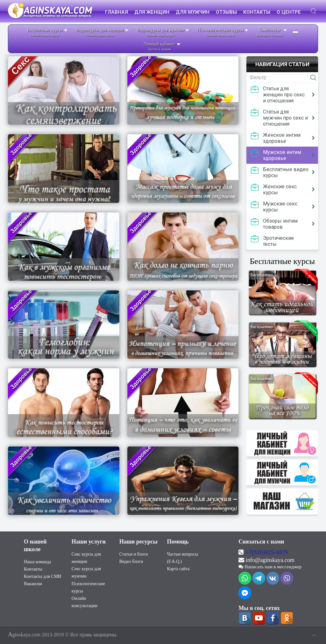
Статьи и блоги (134, 550)
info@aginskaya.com (270, 556)
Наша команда (37, 558)
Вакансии (33, 580)
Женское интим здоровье (282, 138)
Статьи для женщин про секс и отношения (284, 95)
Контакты (33, 565)
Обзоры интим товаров (280, 224)
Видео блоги (131, 557)
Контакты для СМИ (43, 572)
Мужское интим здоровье (282, 155)
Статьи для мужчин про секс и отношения (285, 118)
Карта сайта (178, 565)
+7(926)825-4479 (266, 548)
